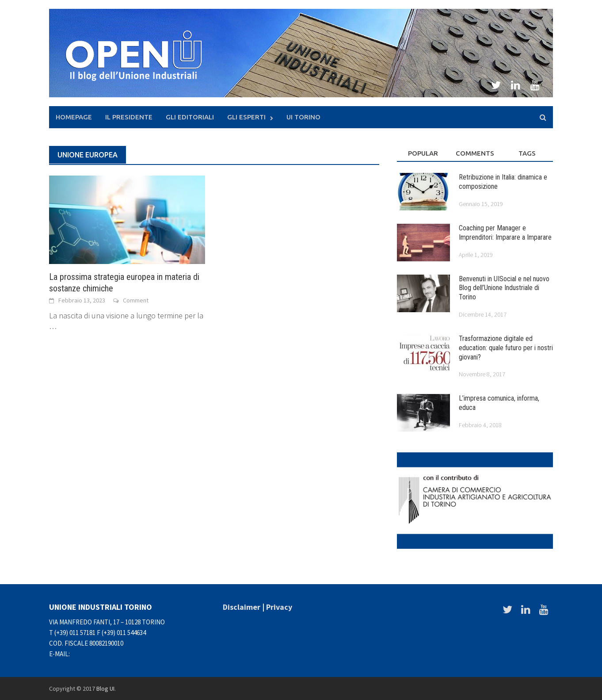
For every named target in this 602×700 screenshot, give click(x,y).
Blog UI (105, 689)
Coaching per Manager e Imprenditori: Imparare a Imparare (505, 233)
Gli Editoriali (190, 117)
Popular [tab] (423, 153)
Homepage (74, 117)
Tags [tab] (527, 153)
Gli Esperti (246, 117)
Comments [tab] (475, 153)
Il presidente (129, 117)
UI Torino (303, 117)
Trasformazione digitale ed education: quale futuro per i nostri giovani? (506, 348)
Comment (136, 300)
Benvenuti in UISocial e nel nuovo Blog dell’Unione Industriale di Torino (504, 288)
